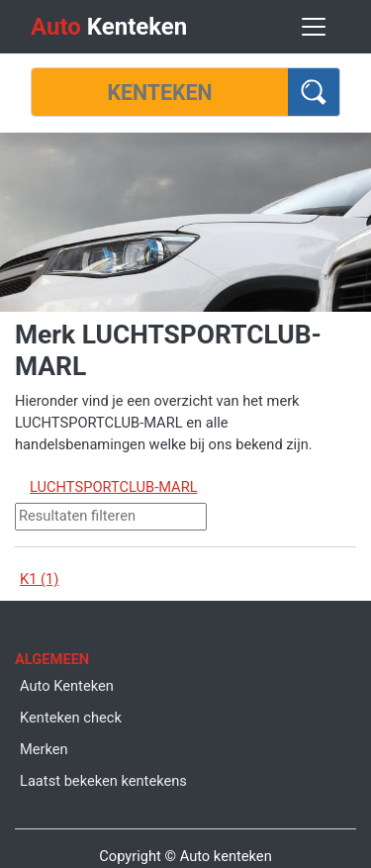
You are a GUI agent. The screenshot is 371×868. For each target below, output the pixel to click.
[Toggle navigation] (314, 27)
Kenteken (109, 27)
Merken (44, 749)
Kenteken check (71, 718)
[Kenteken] (160, 92)
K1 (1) (39, 579)
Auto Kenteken (67, 686)
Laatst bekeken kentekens (103, 781)
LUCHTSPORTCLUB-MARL (114, 487)
